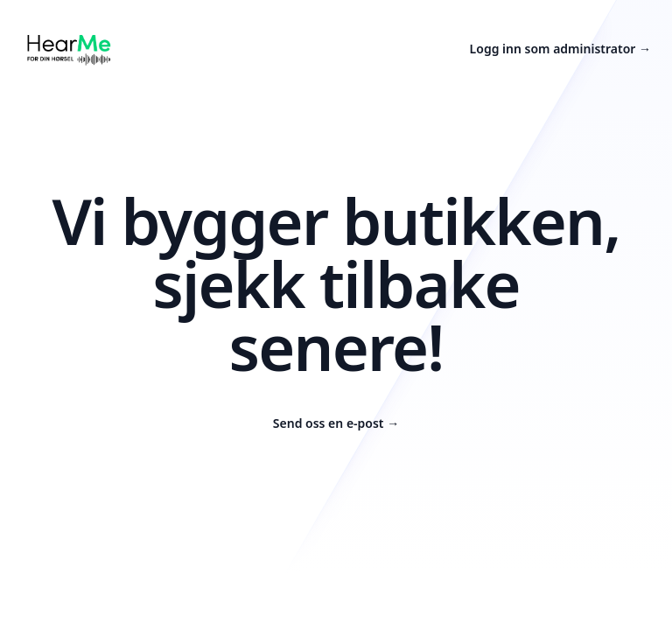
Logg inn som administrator (560, 49)
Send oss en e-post (336, 423)
